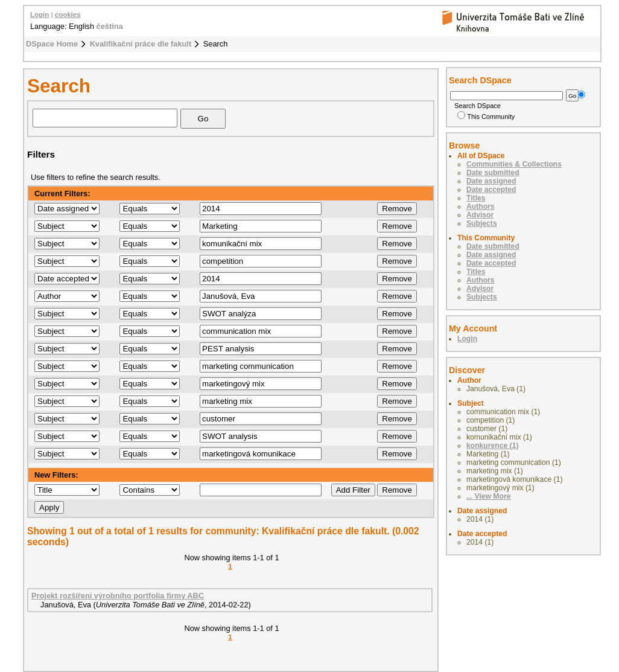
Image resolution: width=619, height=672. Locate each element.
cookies (68, 14)
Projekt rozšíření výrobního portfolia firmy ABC (118, 596)
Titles (476, 198)
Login (40, 14)
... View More (488, 496)
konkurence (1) (492, 446)
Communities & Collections (514, 164)
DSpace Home (52, 44)
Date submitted (493, 173)
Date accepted (491, 190)
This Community (486, 117)
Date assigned (491, 181)
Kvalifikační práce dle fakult (141, 44)
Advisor (480, 215)
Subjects (482, 223)
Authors (481, 206)
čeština (110, 26)
